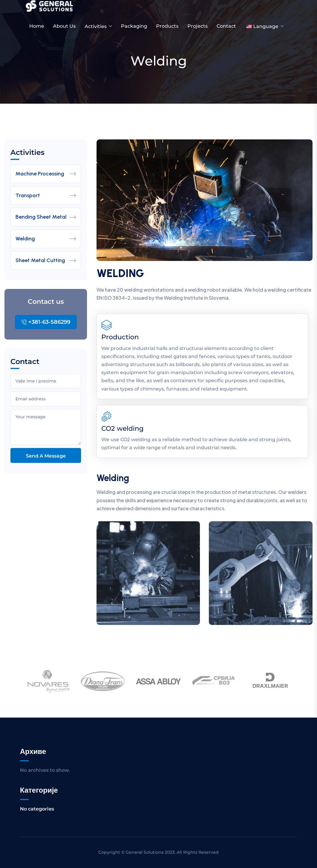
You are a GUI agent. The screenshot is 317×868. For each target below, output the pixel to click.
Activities (96, 26)
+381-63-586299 (46, 322)
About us (64, 26)
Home (37, 26)
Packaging (134, 26)
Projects (198, 26)
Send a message (46, 456)
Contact (226, 26)
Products (167, 26)
